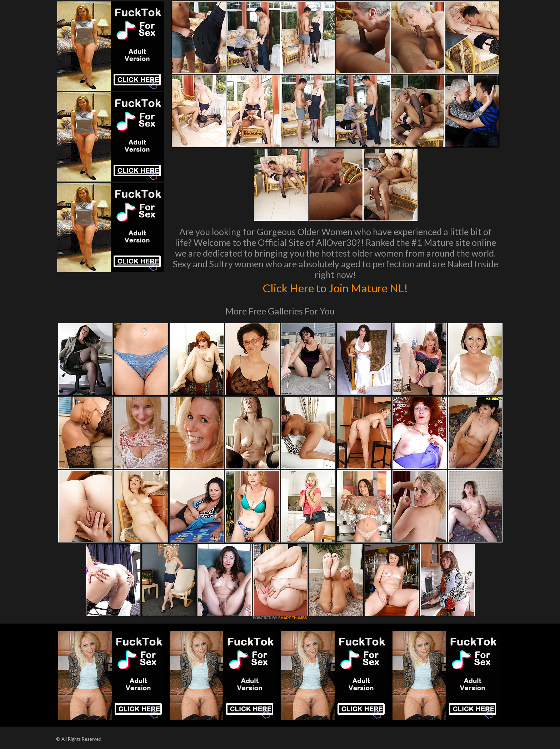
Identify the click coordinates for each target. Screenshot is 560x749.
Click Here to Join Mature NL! (335, 287)
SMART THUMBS (293, 618)
